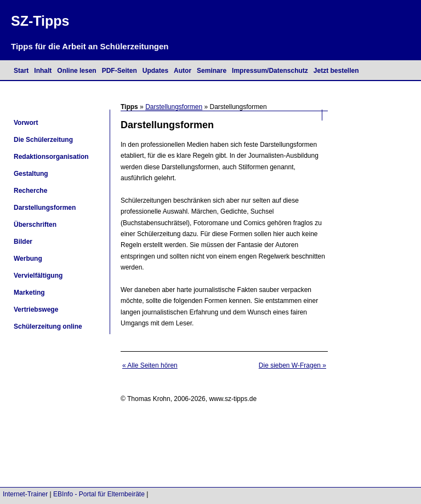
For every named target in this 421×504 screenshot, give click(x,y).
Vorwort (26, 123)
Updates (155, 71)
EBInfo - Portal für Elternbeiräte (99, 494)
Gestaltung (31, 174)
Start (21, 71)
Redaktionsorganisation (51, 157)
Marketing (29, 293)
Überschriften (35, 225)
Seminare (212, 71)
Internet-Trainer (25, 494)
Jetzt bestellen (336, 71)
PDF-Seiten (120, 71)
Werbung (28, 259)
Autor (183, 71)
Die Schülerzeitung (43, 140)
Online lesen (76, 71)
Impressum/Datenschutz (270, 71)
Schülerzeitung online (48, 327)
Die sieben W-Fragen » (292, 365)
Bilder (23, 242)
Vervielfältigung (38, 276)
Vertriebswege (36, 310)
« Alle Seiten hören (150, 365)
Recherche (30, 191)
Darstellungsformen (174, 107)
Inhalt (43, 71)
